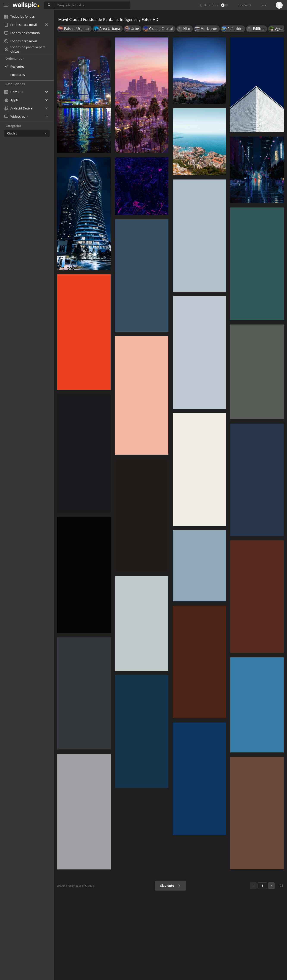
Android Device (18, 108)
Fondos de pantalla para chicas (25, 49)
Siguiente (170, 886)
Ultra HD (13, 92)
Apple (12, 100)
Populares (18, 75)
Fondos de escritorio (22, 33)
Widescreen (16, 116)
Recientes (17, 66)
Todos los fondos (20, 16)
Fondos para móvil (26, 25)
